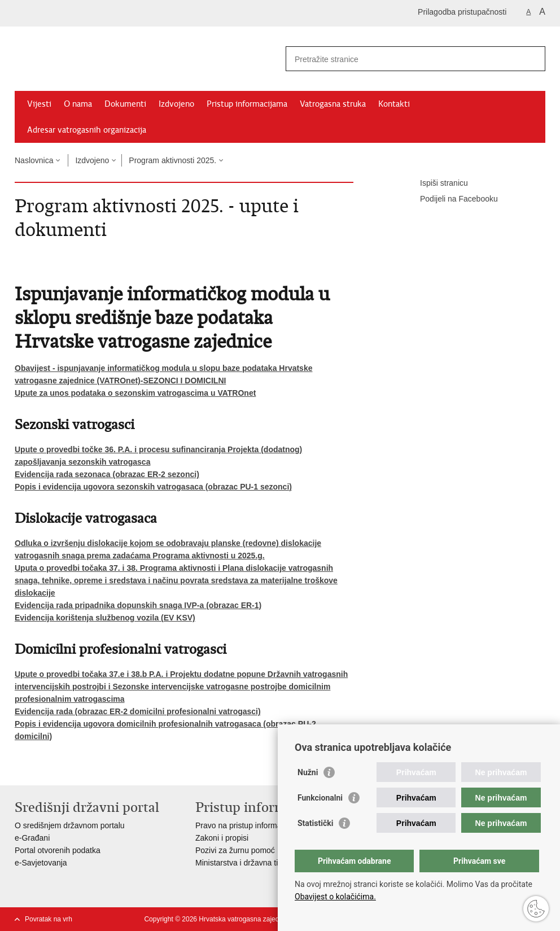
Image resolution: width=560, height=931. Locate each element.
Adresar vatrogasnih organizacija (87, 130)
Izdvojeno (176, 104)
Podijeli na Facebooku (451, 199)
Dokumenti (125, 104)
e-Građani (32, 838)
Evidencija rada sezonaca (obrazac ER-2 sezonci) (107, 474)
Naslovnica (34, 160)
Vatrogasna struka (333, 104)
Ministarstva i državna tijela (243, 863)
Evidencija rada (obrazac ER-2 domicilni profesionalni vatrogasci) (138, 711)
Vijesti (39, 104)
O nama (78, 104)
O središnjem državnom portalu (70, 825)
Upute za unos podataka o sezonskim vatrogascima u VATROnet (135, 393)
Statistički (315, 823)
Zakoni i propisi (222, 838)
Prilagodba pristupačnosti (462, 12)
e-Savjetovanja (41, 863)
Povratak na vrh (49, 919)
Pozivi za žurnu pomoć (235, 850)
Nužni (308, 772)
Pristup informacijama (247, 104)
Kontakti (394, 104)
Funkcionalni (320, 798)
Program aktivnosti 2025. (172, 160)
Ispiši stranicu (436, 183)
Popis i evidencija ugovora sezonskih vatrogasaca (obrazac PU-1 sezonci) (153, 487)
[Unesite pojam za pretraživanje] (403, 59)
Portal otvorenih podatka (58, 850)
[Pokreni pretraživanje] (532, 59)
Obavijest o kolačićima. (335, 897)
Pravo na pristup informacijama (250, 825)
